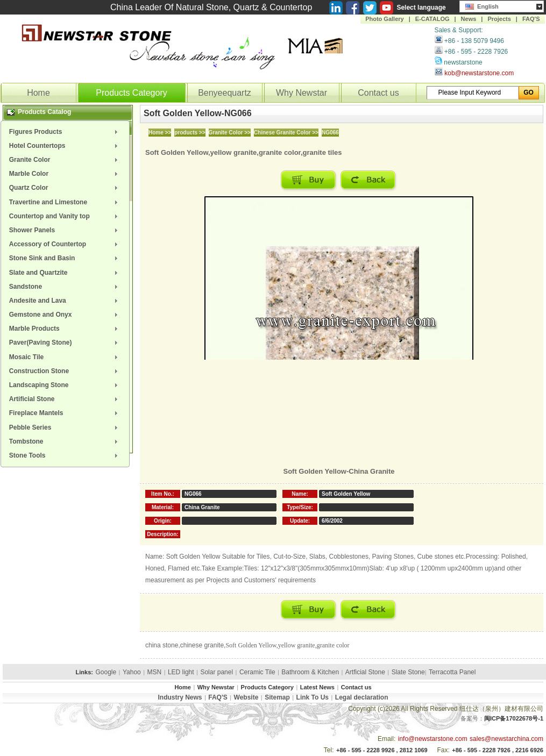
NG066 (330, 133)
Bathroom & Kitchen (310, 672)
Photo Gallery (385, 19)
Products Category (132, 93)
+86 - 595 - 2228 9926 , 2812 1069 (382, 750)
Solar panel (217, 672)
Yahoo (132, 672)
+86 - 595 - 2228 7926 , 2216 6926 (498, 750)
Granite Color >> (230, 133)
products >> (190, 133)
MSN (155, 672)
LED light (181, 672)
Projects (499, 19)
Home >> (160, 133)
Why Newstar (302, 93)
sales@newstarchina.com (506, 739)
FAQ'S (531, 19)
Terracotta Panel (452, 672)
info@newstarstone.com (433, 739)
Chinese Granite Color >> (286, 133)
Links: (84, 672)
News (469, 19)
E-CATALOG (432, 19)
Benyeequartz (225, 93)
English (482, 5)
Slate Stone (408, 672)
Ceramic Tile (257, 672)
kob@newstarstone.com (479, 73)
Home (38, 93)
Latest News (317, 687)
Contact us (378, 93)
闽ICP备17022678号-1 (514, 718)
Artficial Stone (365, 672)
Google (106, 672)
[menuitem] (65, 132)
